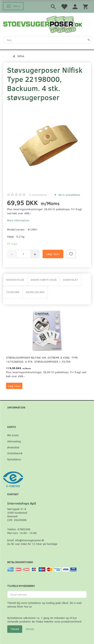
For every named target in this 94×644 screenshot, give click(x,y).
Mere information (18, 220)
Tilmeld (15, 629)
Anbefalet (70, 280)
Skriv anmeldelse (69, 195)
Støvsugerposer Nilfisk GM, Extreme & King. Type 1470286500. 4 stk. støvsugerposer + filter (42, 360)
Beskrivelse (15, 280)
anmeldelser (38, 195)
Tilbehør (13, 292)
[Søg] (89, 40)
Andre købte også (44, 280)
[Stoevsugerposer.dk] (43, 24)
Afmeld (30, 629)
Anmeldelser (35, 292)
